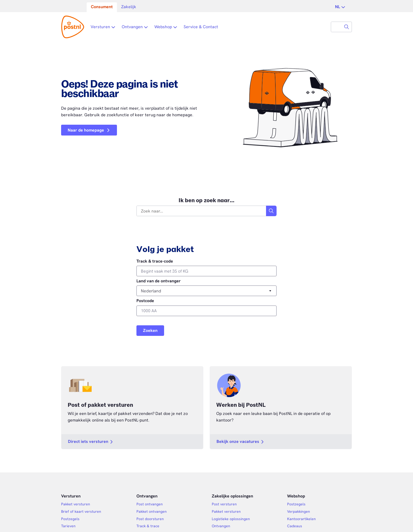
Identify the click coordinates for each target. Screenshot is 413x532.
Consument (102, 7)
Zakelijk (129, 7)
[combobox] (336, 27)
